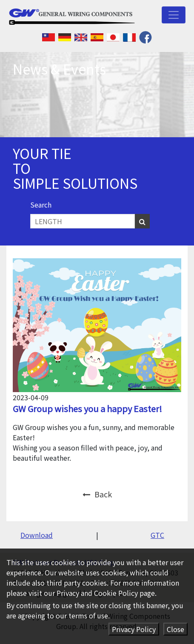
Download (37, 535)
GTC (157, 535)
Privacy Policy (134, 629)
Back (97, 494)
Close (175, 629)
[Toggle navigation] (174, 15)
